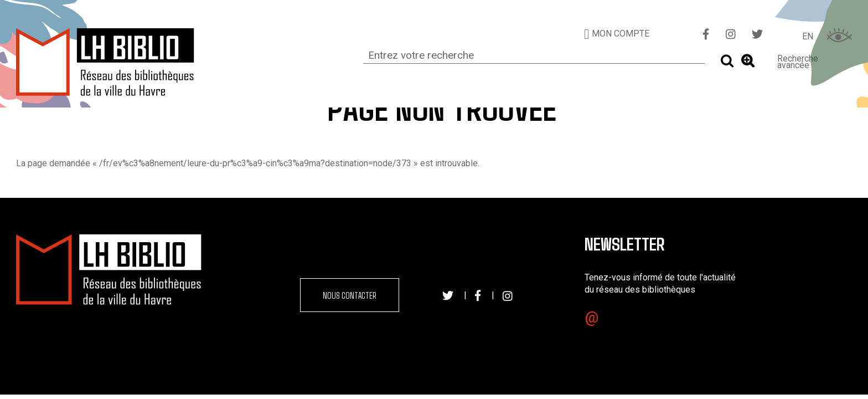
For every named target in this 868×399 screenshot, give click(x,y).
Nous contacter (350, 295)
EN (808, 36)
